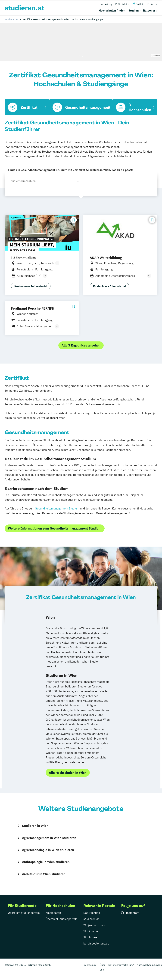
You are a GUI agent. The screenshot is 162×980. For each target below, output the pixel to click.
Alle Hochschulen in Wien (68, 773)
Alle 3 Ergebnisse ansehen (81, 345)
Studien (134, 10)
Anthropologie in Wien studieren (46, 862)
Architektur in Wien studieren (44, 874)
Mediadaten (53, 913)
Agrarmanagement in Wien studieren (49, 838)
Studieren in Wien (35, 826)
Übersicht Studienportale (24, 913)
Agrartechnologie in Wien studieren (48, 850)
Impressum (90, 965)
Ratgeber (149, 10)
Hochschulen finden (112, 10)
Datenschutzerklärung (121, 965)
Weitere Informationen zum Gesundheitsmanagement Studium (55, 528)
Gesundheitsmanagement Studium (57, 508)
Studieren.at (11, 19)
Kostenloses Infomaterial (31, 286)
